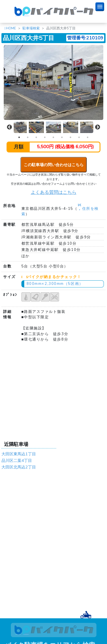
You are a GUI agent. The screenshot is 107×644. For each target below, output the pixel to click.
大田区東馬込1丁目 (19, 454)
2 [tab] (28, 137)
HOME (11, 28)
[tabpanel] (54, 127)
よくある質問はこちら (54, 192)
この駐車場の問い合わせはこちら (54, 165)
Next (98, 127)
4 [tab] (45, 137)
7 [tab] (70, 137)
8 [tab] (79, 137)
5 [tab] (53, 137)
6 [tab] (62, 137)
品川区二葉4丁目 (17, 460)
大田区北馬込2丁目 (19, 467)
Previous (9, 127)
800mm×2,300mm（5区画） (55, 284)
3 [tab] (36, 137)
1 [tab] (19, 137)
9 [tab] (88, 137)
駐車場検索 (31, 28)
